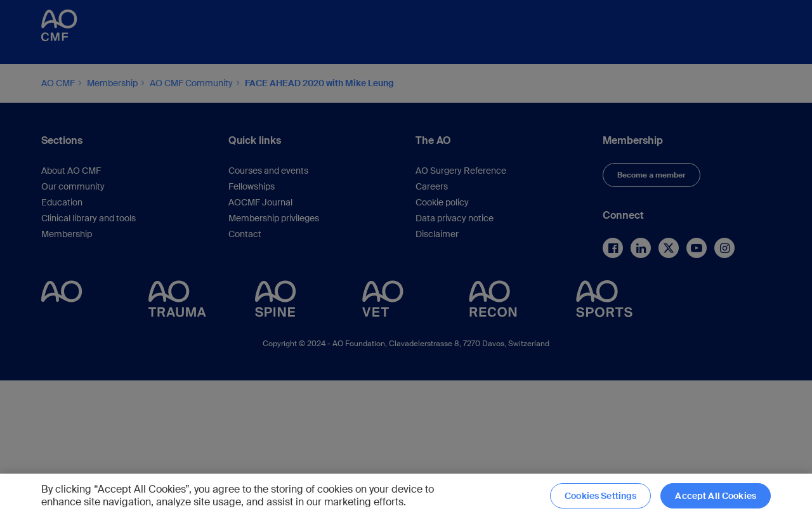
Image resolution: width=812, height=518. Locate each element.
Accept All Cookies (716, 496)
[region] (406, 496)
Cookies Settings (600, 496)
